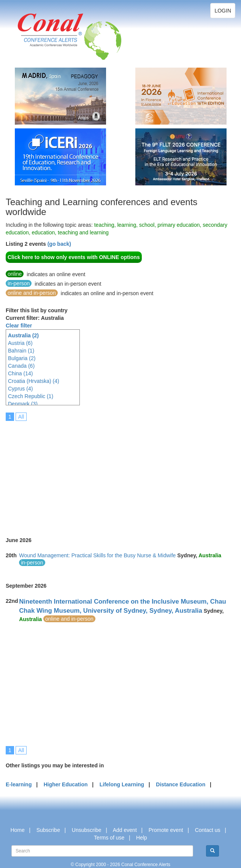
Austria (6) (20, 343)
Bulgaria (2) (22, 358)
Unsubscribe (87, 830)
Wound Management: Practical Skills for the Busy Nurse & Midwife (97, 555)
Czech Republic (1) (31, 396)
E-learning (19, 784)
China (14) (20, 373)
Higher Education (66, 784)
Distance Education (181, 784)
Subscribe (48, 830)
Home (17, 830)
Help (142, 838)
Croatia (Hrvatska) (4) (34, 381)
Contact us (208, 830)
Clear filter (19, 326)
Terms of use (109, 838)
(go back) (59, 244)
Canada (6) (21, 366)
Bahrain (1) (21, 351)
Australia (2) (23, 335)
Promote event (166, 830)
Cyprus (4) (20, 389)
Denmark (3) (23, 404)
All (21, 417)
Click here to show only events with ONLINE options (74, 257)
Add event (125, 830)
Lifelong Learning (122, 784)
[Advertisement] (123, 474)
